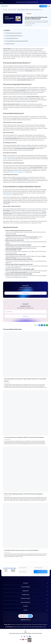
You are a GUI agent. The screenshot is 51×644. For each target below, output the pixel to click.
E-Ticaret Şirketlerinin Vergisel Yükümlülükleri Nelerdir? (17, 41)
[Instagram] (27, 636)
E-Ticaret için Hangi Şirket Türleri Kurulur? (14, 36)
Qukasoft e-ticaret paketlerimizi (17, 172)
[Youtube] (30, 636)
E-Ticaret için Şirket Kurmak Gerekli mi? (14, 33)
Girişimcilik (29, 14)
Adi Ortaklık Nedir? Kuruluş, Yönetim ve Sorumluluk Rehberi (21, 550)
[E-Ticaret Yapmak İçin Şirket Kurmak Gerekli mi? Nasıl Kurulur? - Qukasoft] (4, 6)
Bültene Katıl (25, 316)
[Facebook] (22, 636)
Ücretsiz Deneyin (43, 6)
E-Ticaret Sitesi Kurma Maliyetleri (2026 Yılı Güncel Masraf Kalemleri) (24, 437)
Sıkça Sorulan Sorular (10, 44)
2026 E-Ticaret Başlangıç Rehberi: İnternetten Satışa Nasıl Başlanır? (24, 494)
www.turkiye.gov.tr (8, 195)
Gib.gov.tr (5, 159)
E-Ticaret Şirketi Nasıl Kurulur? (12, 38)
